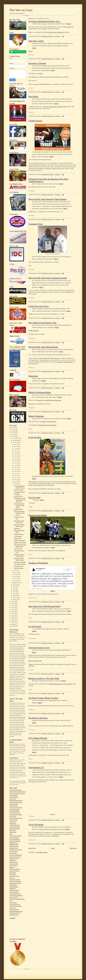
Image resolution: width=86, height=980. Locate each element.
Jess (31, 429)
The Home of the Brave (20, 562)
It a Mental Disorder (38, 738)
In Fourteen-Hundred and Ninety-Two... (45, 21)
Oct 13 (16, 473)
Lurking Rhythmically (15, 841)
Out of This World (19, 568)
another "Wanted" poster (49, 421)
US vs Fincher (13, 903)
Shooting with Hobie (15, 880)
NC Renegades (13, 853)
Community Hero (18, 509)
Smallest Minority (14, 887)
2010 (13, 616)
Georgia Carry (13, 822)
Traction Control (14, 897)
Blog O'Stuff (13, 799)
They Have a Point (19, 490)
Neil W (32, 670)
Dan (31, 507)
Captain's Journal (14, 804)
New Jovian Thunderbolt (16, 855)
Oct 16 (16, 469)
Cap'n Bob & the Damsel (16, 802)
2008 (13, 620)
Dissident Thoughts (14, 811)
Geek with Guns (13, 820)
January (15, 599)
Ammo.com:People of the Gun (17, 793)
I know (30, 51)
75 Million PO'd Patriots (16, 790)
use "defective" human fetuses (64, 362)
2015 (13, 605)
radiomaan (33, 338)
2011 (13, 614)
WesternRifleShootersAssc (16, 911)
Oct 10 (16, 480)
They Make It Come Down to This (42, 323)
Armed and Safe (13, 795)
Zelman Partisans (14, 915)
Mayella (31, 404)
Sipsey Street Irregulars (15, 883)
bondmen (32, 191)
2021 (13, 430)
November (16, 440)
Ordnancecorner (13, 862)
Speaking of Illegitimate (20, 543)
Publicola (12, 867)
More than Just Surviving (16, 850)
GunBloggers (13, 823)
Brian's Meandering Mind (16, 800)
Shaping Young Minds (20, 540)
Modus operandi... (34, 330)
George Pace (33, 638)
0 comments (57, 36)
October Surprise (18, 496)
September (16, 583)
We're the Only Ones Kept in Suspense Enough (19, 513)
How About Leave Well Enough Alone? (45, 606)
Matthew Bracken (14, 844)
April (14, 593)
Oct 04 (16, 574)
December (16, 438)
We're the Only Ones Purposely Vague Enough (19, 505)
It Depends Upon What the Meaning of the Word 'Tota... (20, 500)
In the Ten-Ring (18, 536)
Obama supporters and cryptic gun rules (61, 684)
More (69, 24)
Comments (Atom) (42, 852)
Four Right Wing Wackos (16, 815)
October (15, 442)
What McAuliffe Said (15, 913)
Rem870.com (13, 873)
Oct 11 (16, 478)
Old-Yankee (12, 860)
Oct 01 (16, 581)
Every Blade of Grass (15, 813)
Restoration (17, 528)
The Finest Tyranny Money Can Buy (43, 698)
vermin (40, 73)
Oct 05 (16, 572)
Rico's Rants (13, 874)
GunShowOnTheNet (15, 827)
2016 (13, 603)
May (14, 591)
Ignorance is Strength (19, 492)
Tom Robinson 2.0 (19, 566)
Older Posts (73, 848)
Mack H (32, 367)
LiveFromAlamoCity (15, 839)
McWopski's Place (14, 846)
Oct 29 (16, 449)
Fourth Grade (13, 816)
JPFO (11, 834)
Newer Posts (32, 848)
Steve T (32, 88)
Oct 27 (16, 451)
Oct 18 (16, 465)
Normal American (14, 859)
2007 (13, 622)
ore (60, 397)
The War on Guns (21, 10)
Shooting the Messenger (15, 881)
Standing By (13, 888)
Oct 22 (16, 461)
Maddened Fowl (13, 843)
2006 (13, 624)
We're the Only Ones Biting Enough (43, 347)
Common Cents (13, 806)
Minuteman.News (14, 848)
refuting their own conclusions (47, 425)
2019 (13, 434)
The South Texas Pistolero (16, 895)
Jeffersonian (12, 830)
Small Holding (13, 885)
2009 (13, 618)
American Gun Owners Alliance (17, 792)
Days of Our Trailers (15, 809)
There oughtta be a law (35, 661)
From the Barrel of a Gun (16, 818)
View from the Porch (15, 904)
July (14, 587)
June (14, 589)
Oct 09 (16, 482)
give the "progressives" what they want (55, 107)
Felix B (32, 55)
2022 (13, 428)
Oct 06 (16, 570)
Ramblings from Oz (14, 871)
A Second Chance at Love (39, 648)
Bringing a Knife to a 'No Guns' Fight (44, 678)
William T (32, 408)
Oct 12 (16, 475)
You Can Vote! (18, 538)
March (15, 595)
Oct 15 (16, 471)
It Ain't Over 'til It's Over (39, 306)
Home (53, 848)
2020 (13, 432)
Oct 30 (16, 446)
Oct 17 (16, 467)
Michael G (33, 709)
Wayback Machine (14, 909)
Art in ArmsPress (14, 797)
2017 (13, 601)
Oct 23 (16, 459)
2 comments (57, 219)
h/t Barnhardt (53, 814)
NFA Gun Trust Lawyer (15, 857)
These (30, 664)
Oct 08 (16, 484)
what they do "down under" (56, 32)
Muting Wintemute (19, 534)
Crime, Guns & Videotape (16, 807)
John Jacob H (13, 832)
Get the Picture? (18, 548)
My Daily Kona (13, 851)
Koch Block (17, 494)
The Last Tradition (14, 837)
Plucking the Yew (14, 864)
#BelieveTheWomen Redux (40, 392)
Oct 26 (16, 453)
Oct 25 (16, 455)
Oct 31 (16, 444)
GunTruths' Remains (15, 829)
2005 (13, 626)
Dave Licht (33, 730)
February (15, 597)
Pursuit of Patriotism (15, 869)
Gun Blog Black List (15, 825)
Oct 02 (16, 579)
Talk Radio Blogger (14, 890)
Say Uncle (12, 878)
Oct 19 (16, 463)
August (15, 585)
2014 (13, 608)
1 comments (57, 273)
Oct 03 (16, 576)
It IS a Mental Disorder (20, 564)
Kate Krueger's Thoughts (16, 836)
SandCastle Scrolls (14, 876)
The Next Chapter (14, 892)
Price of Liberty (13, 866)
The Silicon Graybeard (15, 894)
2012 (13, 612)
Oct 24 (16, 457)
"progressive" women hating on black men (49, 400)
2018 (13, 436)
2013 (13, 610)
